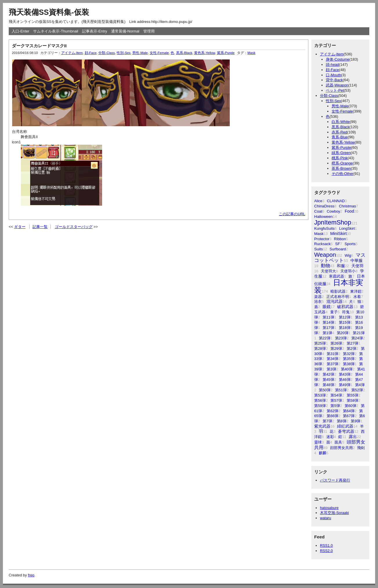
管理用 (149, 31)
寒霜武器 (337, 276)
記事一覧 (40, 227)
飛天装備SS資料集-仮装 (49, 12)
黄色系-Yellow (343, 142)
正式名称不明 (338, 297)
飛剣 (361, 448)
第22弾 (325, 338)
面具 (338, 442)
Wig (348, 255)
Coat (318, 211)
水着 (357, 297)
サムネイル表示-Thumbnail (56, 31)
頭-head (332, 65)
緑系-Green (341, 153)
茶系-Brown (341, 168)
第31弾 (332, 354)
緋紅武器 (345, 426)
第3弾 (331, 369)
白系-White (341, 122)
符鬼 (346, 312)
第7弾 (327, 421)
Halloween (323, 217)
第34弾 (332, 359)
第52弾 (357, 390)
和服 (341, 266)
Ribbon (340, 239)
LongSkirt (347, 228)
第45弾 (328, 380)
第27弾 (352, 343)
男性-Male (340, 106)
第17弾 (328, 328)
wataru (325, 518)
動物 (325, 266)
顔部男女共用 (341, 448)
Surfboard (338, 249)
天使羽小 (348, 271)
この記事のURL (292, 214)
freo (31, 575)
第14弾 (328, 322)
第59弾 (320, 406)
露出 (353, 437)
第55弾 (352, 395)
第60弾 (350, 406)
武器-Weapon (337, 85)
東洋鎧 (356, 291)
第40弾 (347, 369)
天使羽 (357, 266)
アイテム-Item (332, 54)
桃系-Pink (340, 158)
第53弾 (320, 395)
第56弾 (320, 400)
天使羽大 (328, 271)
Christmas (347, 206)
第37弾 (332, 364)
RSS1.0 (326, 546)
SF (338, 244)
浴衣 (318, 302)
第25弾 (320, 343)
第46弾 (345, 380)
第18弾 (345, 328)
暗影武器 (338, 291)
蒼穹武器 (346, 431)
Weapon (325, 255)
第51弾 (341, 390)
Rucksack (322, 244)
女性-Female (342, 111)
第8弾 (342, 421)
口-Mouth (333, 75)
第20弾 (343, 333)
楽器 (318, 297)
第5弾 (335, 406)
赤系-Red (339, 132)
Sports (350, 244)
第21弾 (359, 333)
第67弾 (349, 416)
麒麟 (323, 453)
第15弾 (345, 322)
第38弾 (349, 364)
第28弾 (320, 349)
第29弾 (336, 349)
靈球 (318, 442)
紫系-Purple (341, 148)
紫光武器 (322, 426)
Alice (318, 201)
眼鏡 (327, 307)
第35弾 (349, 359)
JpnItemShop (333, 222)
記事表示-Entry (95, 31)
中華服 (357, 260)
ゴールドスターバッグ (74, 227)
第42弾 (328, 374)
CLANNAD (336, 201)
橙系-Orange (342, 163)
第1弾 (327, 333)
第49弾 (345, 385)
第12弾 (345, 317)
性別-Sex (333, 101)
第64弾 (349, 411)
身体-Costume (338, 59)
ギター (20, 227)
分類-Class (329, 96)
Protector (322, 239)
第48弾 (328, 385)
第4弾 (360, 385)
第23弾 (341, 338)
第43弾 (345, 374)
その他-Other (342, 174)
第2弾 (351, 349)
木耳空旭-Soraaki (334, 513)
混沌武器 (334, 302)
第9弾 (356, 421)
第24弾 (357, 338)
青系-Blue (340, 137)
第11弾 (328, 317)
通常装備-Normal (125, 31)
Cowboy (333, 211)
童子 (334, 312)
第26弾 (336, 343)
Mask (319, 234)
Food (349, 211)
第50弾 (325, 390)
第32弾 (349, 354)
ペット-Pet (335, 90)
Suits (319, 249)
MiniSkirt (338, 234)
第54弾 (336, 395)
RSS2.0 (326, 551)
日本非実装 (339, 286)
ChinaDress (324, 206)
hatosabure (329, 508)
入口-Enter (20, 31)
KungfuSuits (324, 228)
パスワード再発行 (335, 480)
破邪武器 (345, 307)
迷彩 (330, 437)
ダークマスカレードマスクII (39, 46)
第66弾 (332, 416)
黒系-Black (341, 127)
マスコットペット (340, 258)
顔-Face (332, 70)
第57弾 (336, 400)
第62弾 (332, 411)
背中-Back (334, 80)
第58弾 (352, 400)
